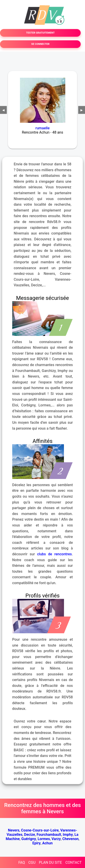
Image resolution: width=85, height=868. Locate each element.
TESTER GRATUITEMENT (40, 33)
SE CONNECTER (40, 44)
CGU (32, 862)
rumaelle (42, 128)
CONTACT (73, 862)
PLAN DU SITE (51, 862)
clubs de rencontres (55, 554)
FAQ (22, 862)
